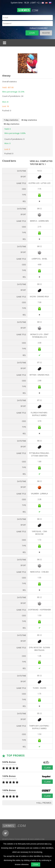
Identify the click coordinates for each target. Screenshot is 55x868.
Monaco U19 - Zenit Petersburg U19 (39, 336)
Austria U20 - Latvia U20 (39, 183)
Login (32, 33)
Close (36, 864)
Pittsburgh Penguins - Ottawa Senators (39, 454)
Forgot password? (39, 28)
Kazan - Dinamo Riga (39, 297)
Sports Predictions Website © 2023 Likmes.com (23, 839)
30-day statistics (29, 120)
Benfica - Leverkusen (39, 221)
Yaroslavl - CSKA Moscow (39, 533)
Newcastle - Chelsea (39, 572)
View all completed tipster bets (41, 163)
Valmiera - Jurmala (39, 494)
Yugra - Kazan (39, 688)
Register (46, 33)
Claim (47, 768)
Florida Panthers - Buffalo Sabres (39, 414)
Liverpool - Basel (39, 259)
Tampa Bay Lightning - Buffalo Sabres (39, 727)
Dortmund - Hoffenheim (39, 610)
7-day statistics (11, 120)
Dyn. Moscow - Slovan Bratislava (39, 649)
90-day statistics (12, 124)
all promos (44, 803)
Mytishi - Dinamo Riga (39, 375)
